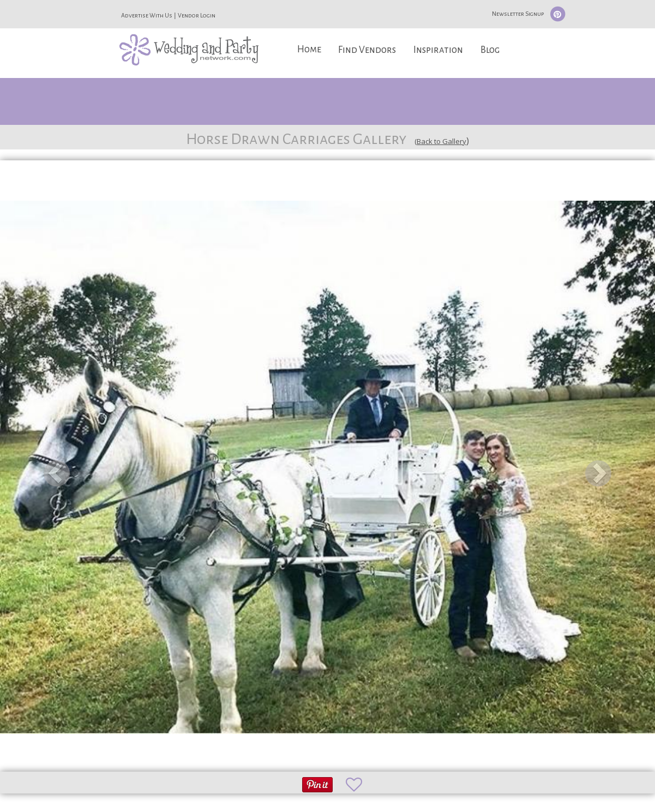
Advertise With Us (147, 15)
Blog (490, 50)
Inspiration (438, 50)
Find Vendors (367, 50)
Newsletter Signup (518, 14)
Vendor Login (197, 15)
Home (309, 49)
